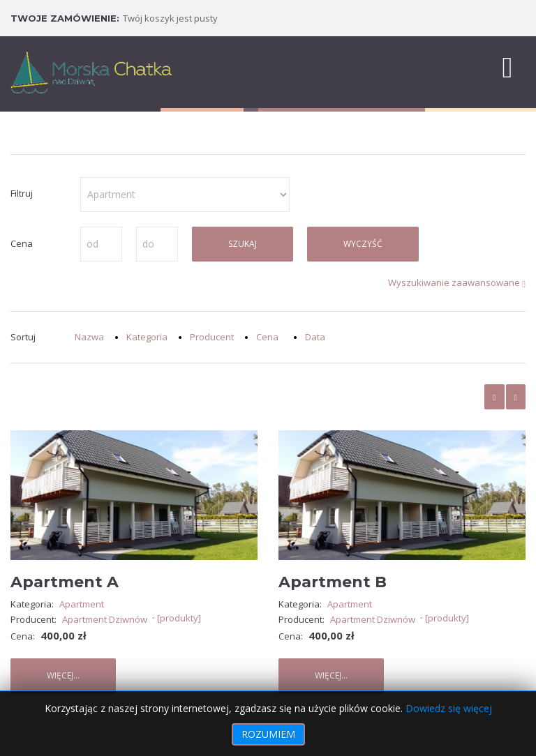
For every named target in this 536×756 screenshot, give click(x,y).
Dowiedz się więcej (449, 708)
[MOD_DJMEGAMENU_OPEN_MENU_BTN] (507, 66)
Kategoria (147, 337)
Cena (267, 337)
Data (315, 337)
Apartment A (65, 582)
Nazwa (89, 337)
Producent (212, 337)
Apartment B (333, 582)
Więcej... (63, 675)
